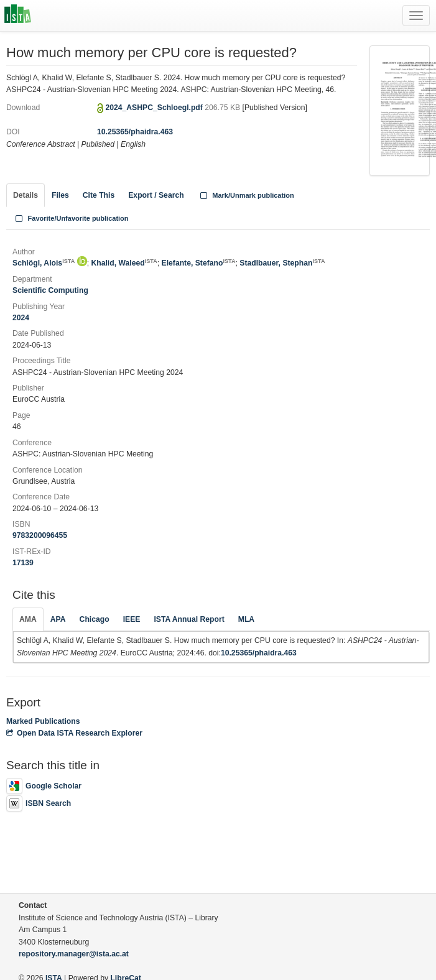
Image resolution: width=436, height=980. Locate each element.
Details (26, 195)
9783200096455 (40, 535)
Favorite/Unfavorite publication (71, 218)
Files (60, 195)
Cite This (99, 195)
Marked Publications (43, 721)
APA (58, 619)
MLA (246, 619)
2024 (21, 318)
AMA (28, 619)
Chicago (95, 619)
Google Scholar (44, 786)
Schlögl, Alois (44, 263)
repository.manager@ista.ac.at (74, 954)
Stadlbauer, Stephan (282, 263)
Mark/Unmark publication (246, 195)
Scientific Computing (50, 290)
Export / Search (156, 195)
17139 (23, 563)
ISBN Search (39, 803)
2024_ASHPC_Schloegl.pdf (155, 108)
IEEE (132, 619)
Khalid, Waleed (124, 263)
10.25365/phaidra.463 (135, 132)
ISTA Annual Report (189, 619)
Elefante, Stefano (199, 263)
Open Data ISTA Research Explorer (74, 733)
